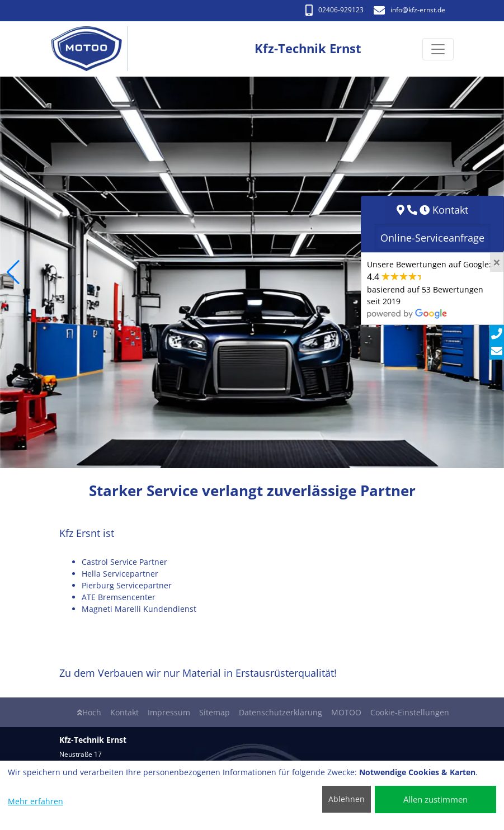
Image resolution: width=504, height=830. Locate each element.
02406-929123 (335, 10)
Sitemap (215, 712)
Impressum (169, 712)
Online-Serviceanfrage (432, 238)
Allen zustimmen (435, 799)
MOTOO (346, 712)
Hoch (89, 712)
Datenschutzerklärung (281, 712)
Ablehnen (347, 799)
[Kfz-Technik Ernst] (93, 49)
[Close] (497, 262)
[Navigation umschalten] (438, 49)
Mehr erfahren (36, 801)
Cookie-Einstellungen (410, 712)
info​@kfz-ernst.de (409, 10)
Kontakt (124, 712)
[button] (13, 272)
